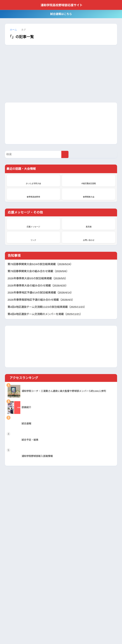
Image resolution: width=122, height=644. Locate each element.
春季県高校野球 (33, 194)
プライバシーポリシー (57, 635)
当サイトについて (33, 635)
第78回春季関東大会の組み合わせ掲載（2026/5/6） (39, 272)
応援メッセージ (33, 224)
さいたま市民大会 (33, 181)
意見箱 (89, 224)
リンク (33, 237)
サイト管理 (93, 635)
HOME (61, 628)
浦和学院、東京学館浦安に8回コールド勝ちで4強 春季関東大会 (50, 567)
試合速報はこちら (61, 14)
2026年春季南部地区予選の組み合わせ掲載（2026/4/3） (42, 300)
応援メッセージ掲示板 (50, 581)
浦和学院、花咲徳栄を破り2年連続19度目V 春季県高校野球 (50, 604)
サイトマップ (78, 635)
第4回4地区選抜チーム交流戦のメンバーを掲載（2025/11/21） (46, 314)
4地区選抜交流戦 (89, 181)
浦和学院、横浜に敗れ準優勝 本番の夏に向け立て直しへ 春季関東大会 (49, 552)
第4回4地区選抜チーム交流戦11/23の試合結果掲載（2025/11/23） (48, 307)
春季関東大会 (89, 194)
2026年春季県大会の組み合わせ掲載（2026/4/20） (39, 286)
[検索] (65, 154)
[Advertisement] (61, 123)
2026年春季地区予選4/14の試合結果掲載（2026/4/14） (42, 293)
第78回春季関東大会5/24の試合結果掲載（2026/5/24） (42, 264)
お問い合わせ (89, 237)
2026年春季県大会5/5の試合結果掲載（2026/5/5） (39, 279)
